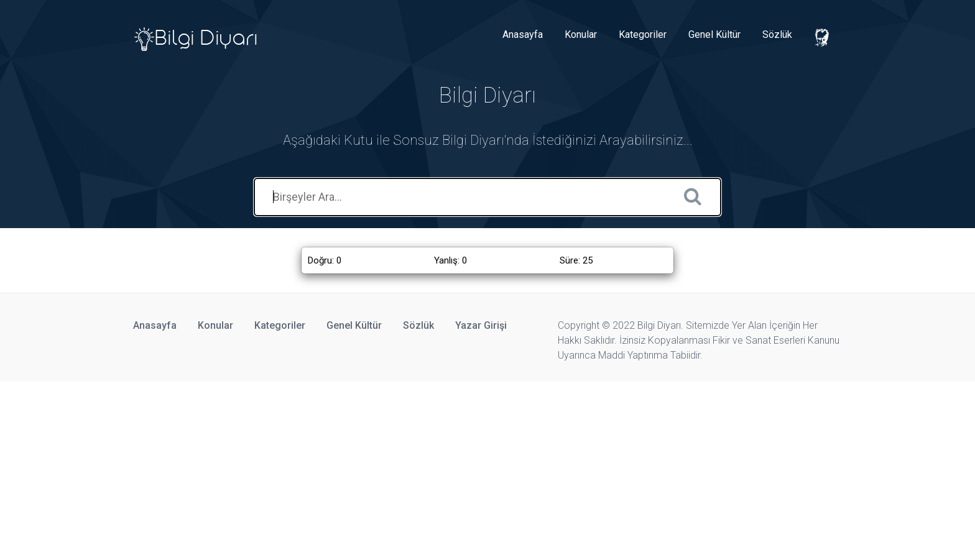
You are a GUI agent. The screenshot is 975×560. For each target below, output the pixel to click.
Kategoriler (643, 34)
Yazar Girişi (481, 325)
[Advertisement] (373, 469)
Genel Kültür (714, 34)
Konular (581, 34)
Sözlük (777, 34)
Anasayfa (523, 34)
